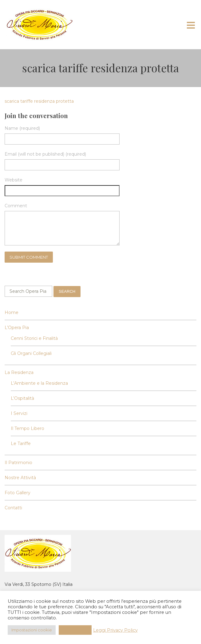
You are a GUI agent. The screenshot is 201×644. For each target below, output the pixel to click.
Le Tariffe (21, 443)
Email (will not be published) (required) (45, 154)
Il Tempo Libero (28, 428)
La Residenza (19, 372)
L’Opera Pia (17, 328)
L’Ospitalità (22, 398)
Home (12, 312)
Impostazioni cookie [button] (32, 630)
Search (67, 291)
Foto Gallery (18, 493)
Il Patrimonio (18, 463)
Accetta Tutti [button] (75, 630)
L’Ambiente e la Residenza (39, 383)
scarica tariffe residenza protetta (39, 101)
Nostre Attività (20, 478)
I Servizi (19, 413)
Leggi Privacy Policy (115, 630)
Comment (16, 206)
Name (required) (22, 128)
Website (14, 180)
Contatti (13, 508)
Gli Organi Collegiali (31, 353)
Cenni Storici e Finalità (34, 338)
